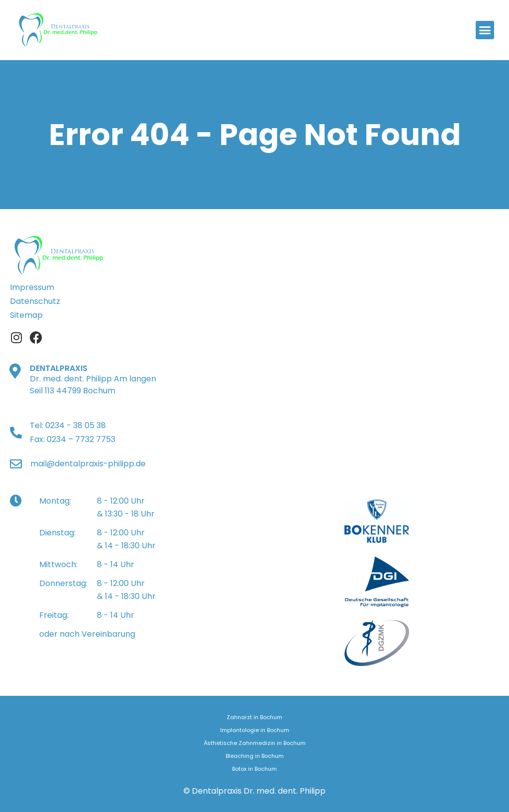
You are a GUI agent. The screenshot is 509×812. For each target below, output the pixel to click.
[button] (485, 30)
